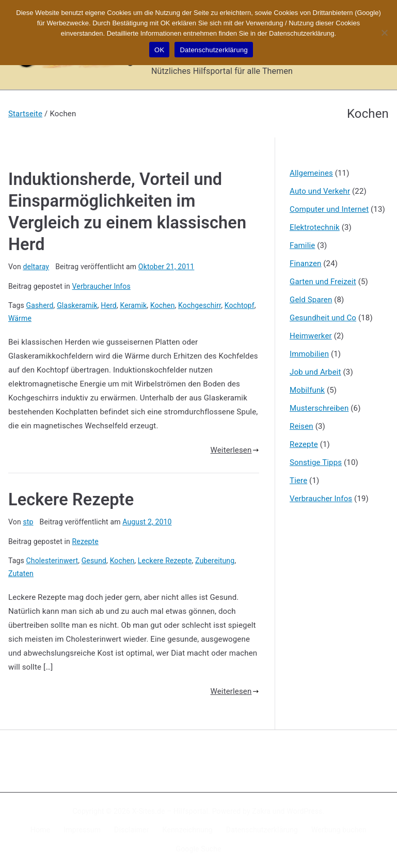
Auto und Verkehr (320, 191)
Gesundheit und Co (323, 318)
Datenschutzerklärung (262, 830)
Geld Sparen (311, 300)
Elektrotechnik (315, 227)
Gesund (94, 561)
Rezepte (85, 541)
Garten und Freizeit (323, 282)
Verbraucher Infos (101, 286)
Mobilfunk (307, 390)
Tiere (298, 481)
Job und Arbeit (315, 372)
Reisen (301, 426)
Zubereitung (215, 561)
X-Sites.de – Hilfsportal (170, 811)
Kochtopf (240, 305)
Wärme (20, 318)
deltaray (36, 267)
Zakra (261, 811)
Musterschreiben (319, 408)
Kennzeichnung (188, 830)
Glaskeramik (77, 305)
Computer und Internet (329, 209)
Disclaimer (132, 830)
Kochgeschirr (200, 305)
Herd (109, 305)
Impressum (82, 830)
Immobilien (309, 354)
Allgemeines (311, 173)
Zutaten (21, 574)
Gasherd (40, 305)
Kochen (163, 305)
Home (40, 830)
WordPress (304, 811)
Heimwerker (311, 336)
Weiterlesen (235, 450)
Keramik (133, 305)
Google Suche (199, 849)
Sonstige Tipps (316, 462)
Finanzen (305, 263)
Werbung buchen (339, 830)
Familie (302, 245)
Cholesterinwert (52, 561)
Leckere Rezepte (71, 500)
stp (28, 522)
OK (159, 50)
